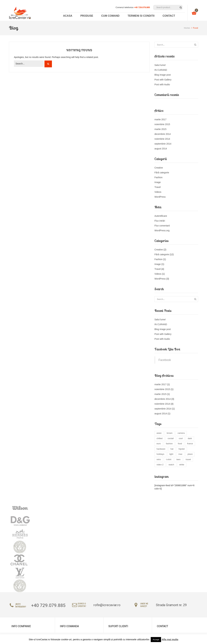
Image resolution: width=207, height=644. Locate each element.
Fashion (158, 177)
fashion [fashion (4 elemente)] (169, 444)
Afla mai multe (170, 639)
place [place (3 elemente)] (190, 454)
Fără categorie (162, 173)
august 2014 (161, 149)
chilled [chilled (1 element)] (160, 438)
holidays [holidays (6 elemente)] (160, 454)
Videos (158, 192)
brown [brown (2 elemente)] (170, 433)
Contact (169, 16)
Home (187, 28)
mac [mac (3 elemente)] (180, 454)
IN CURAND (161, 70)
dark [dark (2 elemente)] (190, 438)
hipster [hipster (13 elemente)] (182, 449)
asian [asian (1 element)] (159, 433)
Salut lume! (160, 65)
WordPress (160, 197)
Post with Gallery (163, 80)
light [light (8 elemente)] (171, 454)
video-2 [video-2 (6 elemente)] (160, 465)
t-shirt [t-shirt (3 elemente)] (169, 459)
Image (158, 182)
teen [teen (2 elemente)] (178, 459)
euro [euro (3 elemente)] (159, 444)
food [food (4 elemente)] (180, 444)
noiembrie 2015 (162, 124)
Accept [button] (156, 640)
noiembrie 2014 (162, 139)
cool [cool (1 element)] (181, 438)
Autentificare (161, 216)
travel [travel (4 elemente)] (188, 459)
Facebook (165, 360)
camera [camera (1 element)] (181, 433)
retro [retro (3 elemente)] (159, 459)
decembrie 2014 (163, 134)
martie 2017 (160, 119)
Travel (158, 187)
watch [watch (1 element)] (171, 465)
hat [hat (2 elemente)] (172, 449)
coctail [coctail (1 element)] (171, 438)
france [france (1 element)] (190, 444)
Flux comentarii (162, 226)
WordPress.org (162, 230)
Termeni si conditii (141, 16)
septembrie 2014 (163, 144)
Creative (159, 168)
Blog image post (163, 75)
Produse (87, 16)
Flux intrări (160, 221)
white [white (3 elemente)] (182, 465)
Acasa (68, 16)
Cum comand (110, 16)
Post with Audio (162, 84)
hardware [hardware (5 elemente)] (161, 449)
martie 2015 (160, 129)
